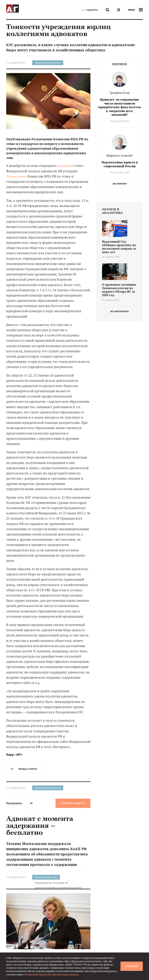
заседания (65, 166)
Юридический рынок (48, 63)
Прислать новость (73, 803)
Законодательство (46, 877)
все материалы (120, 311)
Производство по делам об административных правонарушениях (58, 883)
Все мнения (120, 184)
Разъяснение (16, 176)
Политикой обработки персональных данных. (52, 974)
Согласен (132, 966)
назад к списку (24, 769)
